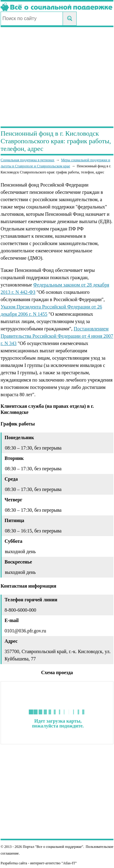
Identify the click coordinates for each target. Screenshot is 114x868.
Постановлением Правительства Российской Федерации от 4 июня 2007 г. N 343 (57, 336)
